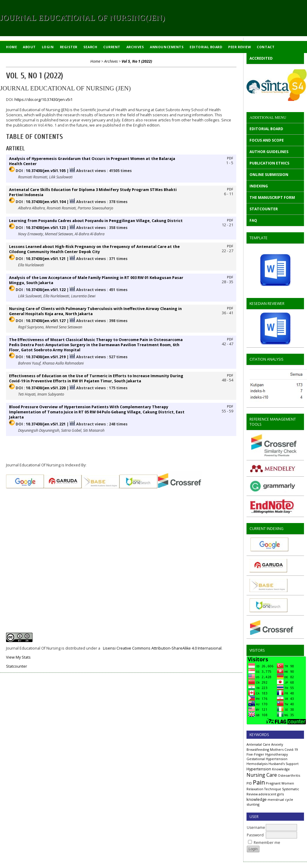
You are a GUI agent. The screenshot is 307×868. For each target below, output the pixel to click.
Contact (266, 47)
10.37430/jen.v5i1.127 (46, 321)
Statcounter (17, 666)
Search (90, 47)
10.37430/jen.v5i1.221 (46, 424)
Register (69, 47)
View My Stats (18, 657)
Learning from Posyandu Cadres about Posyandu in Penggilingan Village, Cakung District (96, 221)
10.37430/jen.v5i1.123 (46, 228)
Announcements (167, 47)
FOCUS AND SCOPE (267, 140)
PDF (230, 158)
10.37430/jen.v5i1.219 (46, 357)
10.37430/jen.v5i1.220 (46, 388)
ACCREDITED (261, 58)
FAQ (253, 220)
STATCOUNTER (264, 209)
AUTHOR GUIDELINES (269, 152)
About (29, 47)
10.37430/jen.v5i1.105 (46, 171)
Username (256, 827)
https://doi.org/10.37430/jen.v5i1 (43, 100)
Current (112, 47)
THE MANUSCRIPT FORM (272, 197)
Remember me (267, 843)
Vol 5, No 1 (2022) (137, 61)
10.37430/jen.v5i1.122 (46, 290)
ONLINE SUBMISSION (269, 175)
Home (11, 47)
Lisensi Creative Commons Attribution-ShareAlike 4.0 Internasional (162, 648)
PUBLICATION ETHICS (269, 163)
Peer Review (239, 47)
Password (255, 835)
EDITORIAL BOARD (266, 129)
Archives (135, 47)
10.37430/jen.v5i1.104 (46, 202)
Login (48, 47)
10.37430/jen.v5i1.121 (46, 259)
